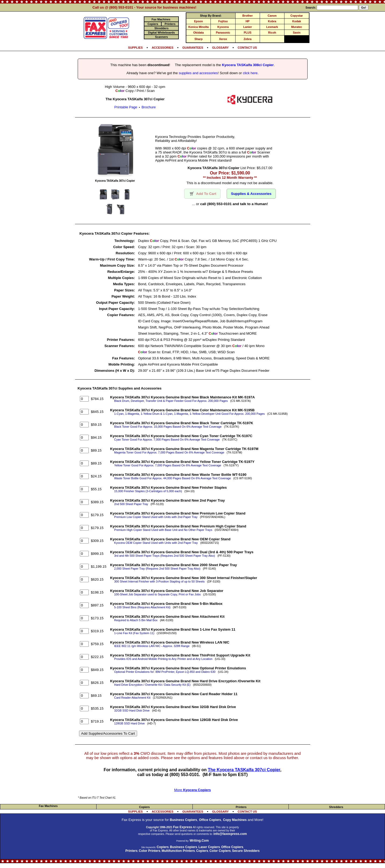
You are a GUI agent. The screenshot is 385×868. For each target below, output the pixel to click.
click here (250, 73)
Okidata (199, 33)
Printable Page (126, 107)
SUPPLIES (135, 48)
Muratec (297, 27)
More (193, 790)
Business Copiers (183, 820)
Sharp (198, 39)
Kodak (297, 21)
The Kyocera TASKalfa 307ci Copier (244, 770)
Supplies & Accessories (251, 194)
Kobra (272, 21)
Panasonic (223, 33)
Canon (272, 16)
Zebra (247, 39)
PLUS (248, 33)
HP (247, 21)
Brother (248, 16)
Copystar (297, 16)
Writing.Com (199, 841)
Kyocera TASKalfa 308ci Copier (248, 65)
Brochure (149, 107)
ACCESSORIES (162, 48)
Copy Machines (235, 820)
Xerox (223, 39)
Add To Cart (202, 194)
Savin (297, 33)
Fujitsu (223, 21)
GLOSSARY (220, 48)
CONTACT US (247, 48)
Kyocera (223, 27)
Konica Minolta (198, 27)
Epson (199, 21)
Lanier (248, 27)
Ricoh (272, 33)
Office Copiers (210, 820)
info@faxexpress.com (230, 834)
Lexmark (272, 27)
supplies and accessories (198, 73)
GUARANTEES (193, 48)
